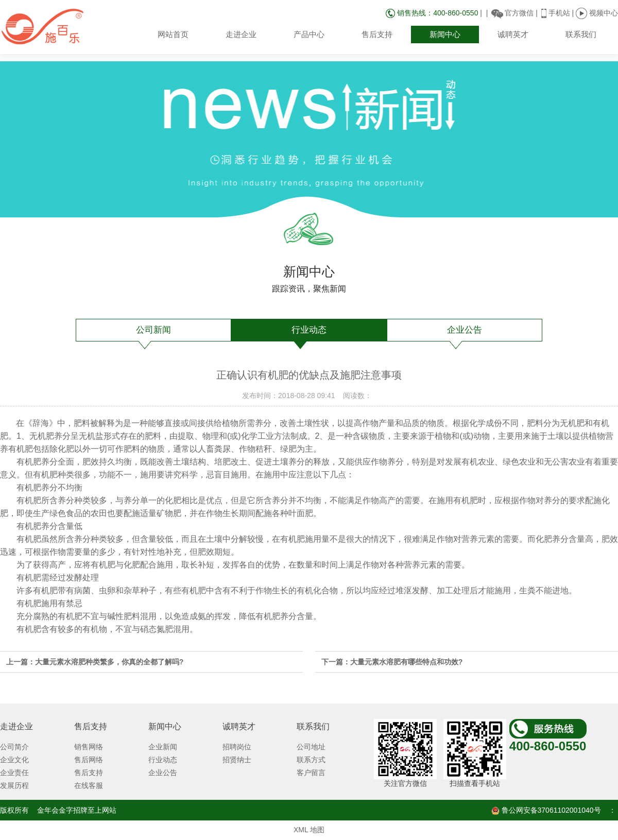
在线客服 (89, 785)
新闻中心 (445, 34)
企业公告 (465, 330)
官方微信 (519, 13)
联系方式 (311, 760)
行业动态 (309, 330)
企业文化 (14, 760)
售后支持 (377, 34)
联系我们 (581, 34)
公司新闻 (153, 330)
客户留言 (311, 773)
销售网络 (89, 747)
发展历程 (14, 785)
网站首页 (173, 34)
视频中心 (597, 13)
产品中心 (309, 34)
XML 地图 (309, 830)
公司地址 (311, 747)
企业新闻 (163, 747)
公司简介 (14, 747)
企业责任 (14, 773)
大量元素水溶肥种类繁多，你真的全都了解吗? (109, 662)
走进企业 (241, 34)
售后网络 (89, 760)
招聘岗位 (237, 747)
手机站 (559, 13)
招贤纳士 (237, 760)
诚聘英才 (513, 34)
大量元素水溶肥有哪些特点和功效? (407, 662)
